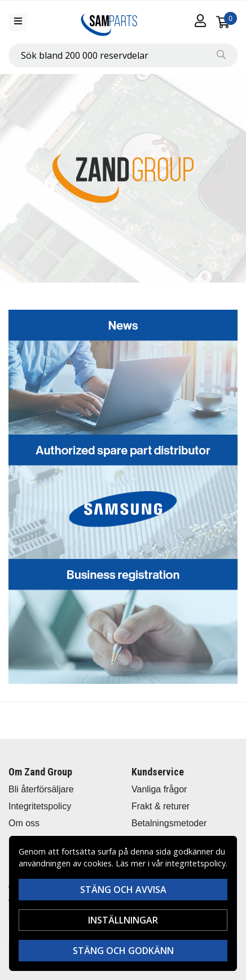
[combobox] (123, 55)
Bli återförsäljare (41, 789)
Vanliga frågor (159, 789)
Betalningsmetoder (169, 823)
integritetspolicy (196, 863)
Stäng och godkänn (123, 951)
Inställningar (123, 920)
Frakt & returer (161, 806)
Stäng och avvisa (123, 890)
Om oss (24, 823)
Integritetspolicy (40, 806)
